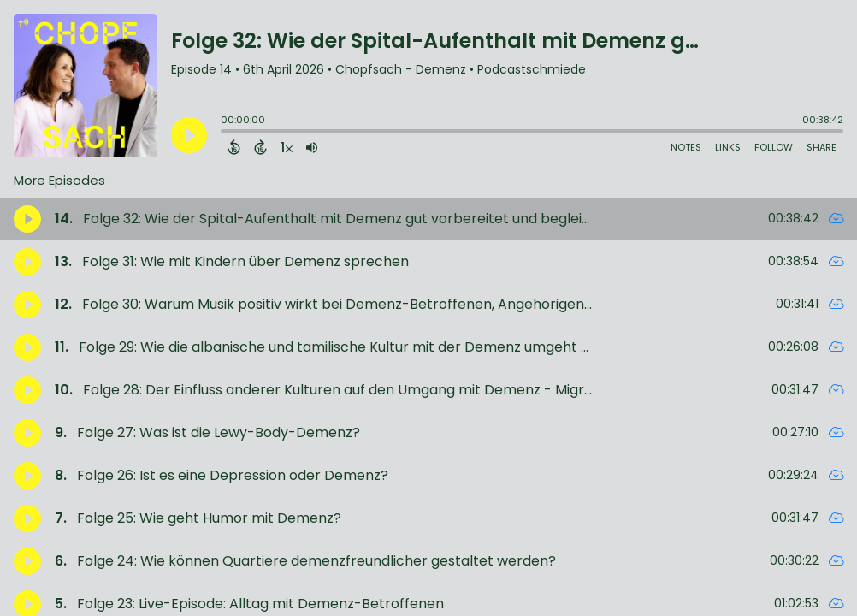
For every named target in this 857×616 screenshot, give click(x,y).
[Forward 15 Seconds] (260, 147)
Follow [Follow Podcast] (774, 147)
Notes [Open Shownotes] (686, 147)
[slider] (225, 133)
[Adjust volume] (312, 147)
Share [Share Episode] (822, 147)
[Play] (189, 135)
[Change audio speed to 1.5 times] (287, 147)
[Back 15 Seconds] (234, 147)
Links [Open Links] (728, 147)
